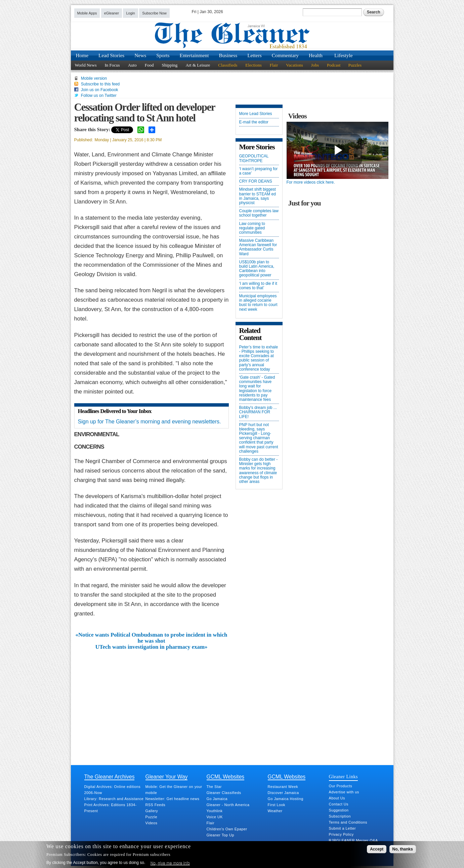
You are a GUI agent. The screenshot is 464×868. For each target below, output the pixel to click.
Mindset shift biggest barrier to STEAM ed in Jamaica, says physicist (258, 196)
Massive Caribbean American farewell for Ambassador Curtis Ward (258, 247)
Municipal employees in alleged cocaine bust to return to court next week (258, 303)
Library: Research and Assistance (114, 799)
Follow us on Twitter (99, 96)
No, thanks (403, 849)
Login (130, 13)
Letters (255, 55)
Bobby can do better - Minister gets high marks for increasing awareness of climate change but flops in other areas (259, 471)
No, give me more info (170, 863)
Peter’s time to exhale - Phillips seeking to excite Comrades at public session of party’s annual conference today (259, 358)
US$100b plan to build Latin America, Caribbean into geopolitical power (257, 269)
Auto (132, 65)
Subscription (340, 816)
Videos (152, 823)
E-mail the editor (254, 122)
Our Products (341, 786)
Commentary (285, 55)
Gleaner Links (343, 777)
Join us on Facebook (100, 90)
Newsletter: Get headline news (173, 799)
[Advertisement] (152, 701)
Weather (275, 811)
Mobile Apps (87, 13)
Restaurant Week (283, 787)
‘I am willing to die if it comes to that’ (258, 286)
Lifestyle (344, 55)
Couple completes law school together (259, 213)
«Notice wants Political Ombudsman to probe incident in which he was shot (152, 638)
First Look (277, 805)
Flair (274, 65)
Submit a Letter (343, 828)
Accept (377, 849)
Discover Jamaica (283, 793)
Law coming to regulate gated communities (252, 228)
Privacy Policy (341, 834)
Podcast (334, 65)
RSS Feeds (156, 805)
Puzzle (151, 817)
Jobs (315, 65)
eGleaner (112, 13)
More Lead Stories (256, 114)
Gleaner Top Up (220, 835)
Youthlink (215, 811)
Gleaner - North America (228, 805)
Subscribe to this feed (100, 84)
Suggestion (339, 810)
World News (86, 65)
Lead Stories (111, 55)
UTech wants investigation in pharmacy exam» (152, 647)
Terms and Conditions (348, 822)
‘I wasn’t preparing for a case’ (259, 171)
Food (149, 65)
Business (228, 55)
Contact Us (339, 804)
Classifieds (228, 65)
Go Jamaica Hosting (286, 799)
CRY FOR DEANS (256, 181)
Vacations (294, 65)
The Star (214, 787)
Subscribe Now (154, 13)
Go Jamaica (217, 799)
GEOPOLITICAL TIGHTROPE (254, 158)
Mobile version (94, 78)
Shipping (170, 65)
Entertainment (194, 55)
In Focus (112, 65)
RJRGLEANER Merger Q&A (353, 840)
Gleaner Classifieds (224, 793)
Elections (253, 65)
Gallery (152, 811)
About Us (337, 798)
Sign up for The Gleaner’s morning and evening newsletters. (150, 422)
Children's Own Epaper (227, 829)
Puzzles (355, 65)
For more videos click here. (311, 182)
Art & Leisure (198, 65)
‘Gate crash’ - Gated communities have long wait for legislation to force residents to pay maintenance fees (257, 389)
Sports (163, 55)
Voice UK (215, 817)
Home (82, 55)
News (140, 55)
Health (316, 55)
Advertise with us (344, 792)
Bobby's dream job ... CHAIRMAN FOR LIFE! (258, 412)
